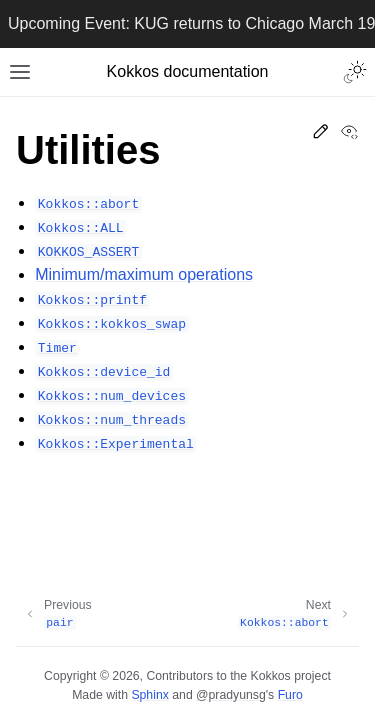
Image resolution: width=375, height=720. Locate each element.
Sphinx (149, 695)
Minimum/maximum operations (144, 274)
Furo (290, 695)
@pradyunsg (231, 695)
